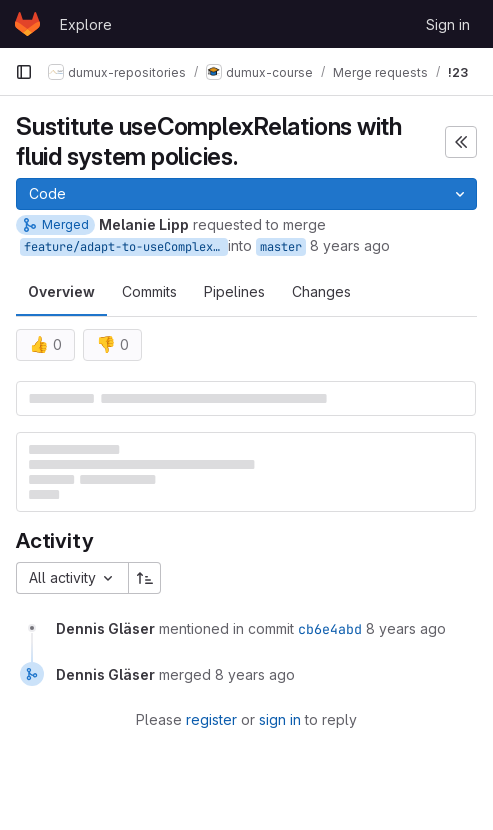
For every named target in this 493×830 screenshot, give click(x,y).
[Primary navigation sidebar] (24, 72)
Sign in (448, 24)
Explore (86, 24)
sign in (280, 719)
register (211, 719)
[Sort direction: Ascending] (145, 578)
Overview (61, 291)
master (281, 247)
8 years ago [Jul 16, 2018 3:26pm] (350, 245)
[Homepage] (27, 24)
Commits (149, 291)
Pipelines (234, 291)
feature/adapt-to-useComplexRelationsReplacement (126, 247)
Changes (321, 291)
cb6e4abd (330, 629)
